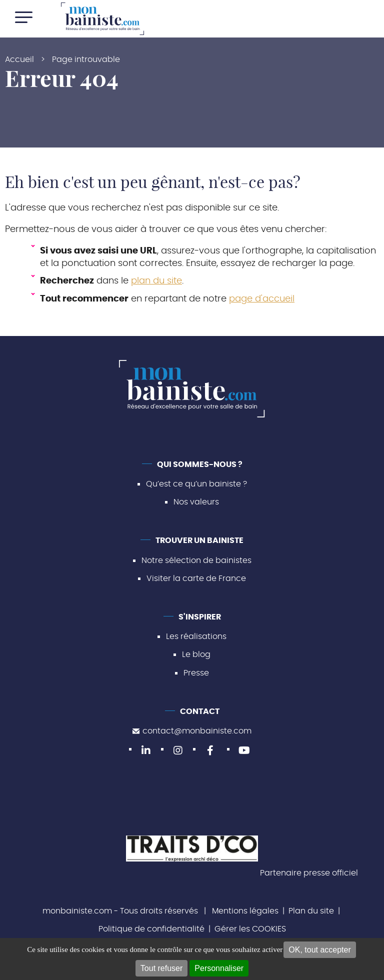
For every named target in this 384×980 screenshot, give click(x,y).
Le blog (196, 654)
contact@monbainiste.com (192, 731)
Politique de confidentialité (151, 929)
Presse (196, 673)
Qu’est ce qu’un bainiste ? (196, 484)
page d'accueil (262, 299)
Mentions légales (245, 911)
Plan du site (311, 911)
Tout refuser (161, 968)
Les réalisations (196, 636)
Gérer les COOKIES (250, 929)
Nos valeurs (196, 502)
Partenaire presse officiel (309, 873)
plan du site (156, 281)
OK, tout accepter (320, 950)
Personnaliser (219, 968)
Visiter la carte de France (196, 578)
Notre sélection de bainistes (196, 560)
